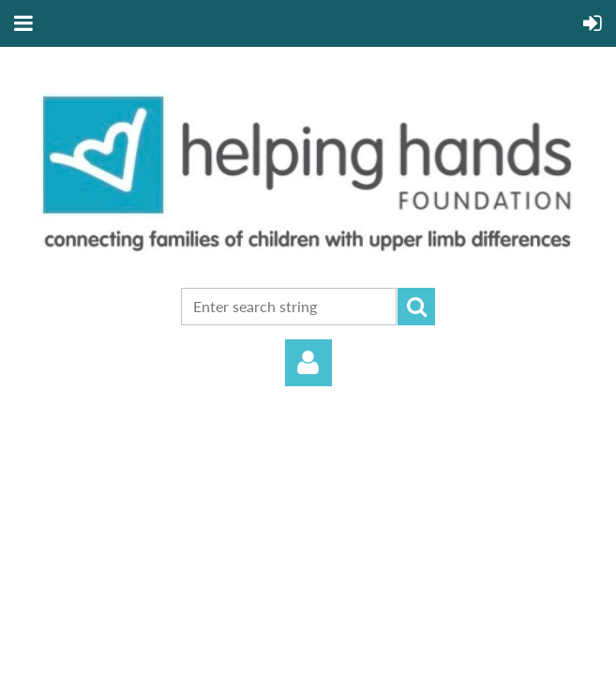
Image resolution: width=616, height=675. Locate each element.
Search (416, 307)
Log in (308, 363)
